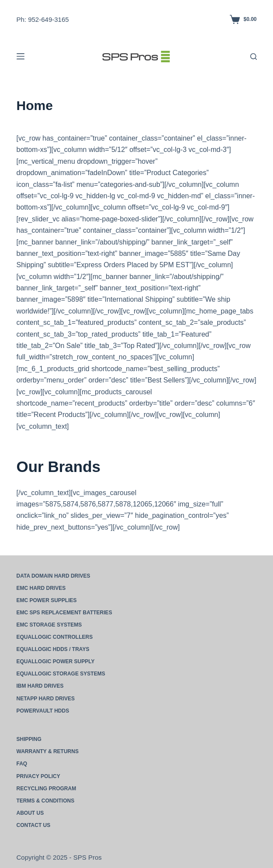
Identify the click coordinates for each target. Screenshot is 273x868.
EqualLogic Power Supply (56, 661)
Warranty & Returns (48, 751)
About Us (30, 813)
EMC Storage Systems (49, 625)
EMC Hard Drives (41, 588)
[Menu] (21, 56)
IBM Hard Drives (40, 686)
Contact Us (34, 825)
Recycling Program (47, 789)
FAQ (22, 764)
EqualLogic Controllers (55, 637)
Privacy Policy (38, 776)
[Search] (254, 57)
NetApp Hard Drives (46, 699)
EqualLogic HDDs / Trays (53, 649)
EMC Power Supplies (47, 600)
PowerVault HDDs (43, 711)
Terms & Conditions (46, 801)
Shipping (29, 739)
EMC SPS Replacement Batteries (64, 613)
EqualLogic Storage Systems (61, 674)
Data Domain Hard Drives (54, 576)
